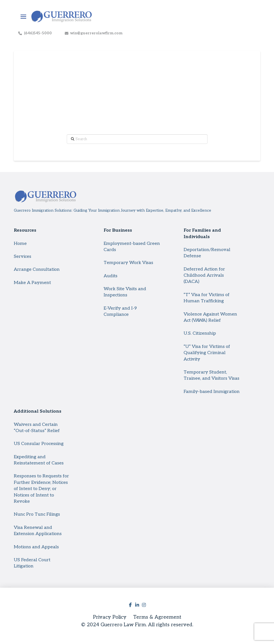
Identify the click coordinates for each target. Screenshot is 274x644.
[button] (23, 17)
